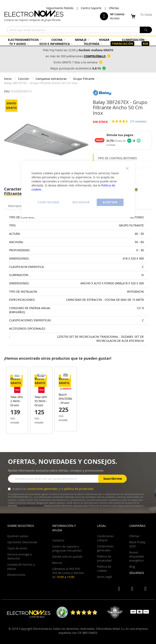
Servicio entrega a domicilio (19, 556)
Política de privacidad (104, 558)
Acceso (115, 18)
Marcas (57, 563)
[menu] (78, 42)
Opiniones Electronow (22, 542)
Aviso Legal (105, 577)
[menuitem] (24, 40)
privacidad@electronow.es (30, 506)
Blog (132, 567)
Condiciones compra (105, 538)
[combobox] (80, 30)
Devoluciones (16, 575)
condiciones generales (42, 489)
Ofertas (114, 8)
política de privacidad (79, 489)
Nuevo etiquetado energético (137, 556)
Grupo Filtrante (84, 79)
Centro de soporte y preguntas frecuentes (67, 548)
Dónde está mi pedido (67, 557)
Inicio (8, 79)
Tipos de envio (17, 548)
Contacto (58, 540)
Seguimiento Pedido (60, 8)
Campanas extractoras (51, 79)
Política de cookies (104, 569)
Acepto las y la (53, 489)
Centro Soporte (91, 8)
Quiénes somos (18, 536)
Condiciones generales (105, 548)
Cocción (24, 79)
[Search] (146, 30)
